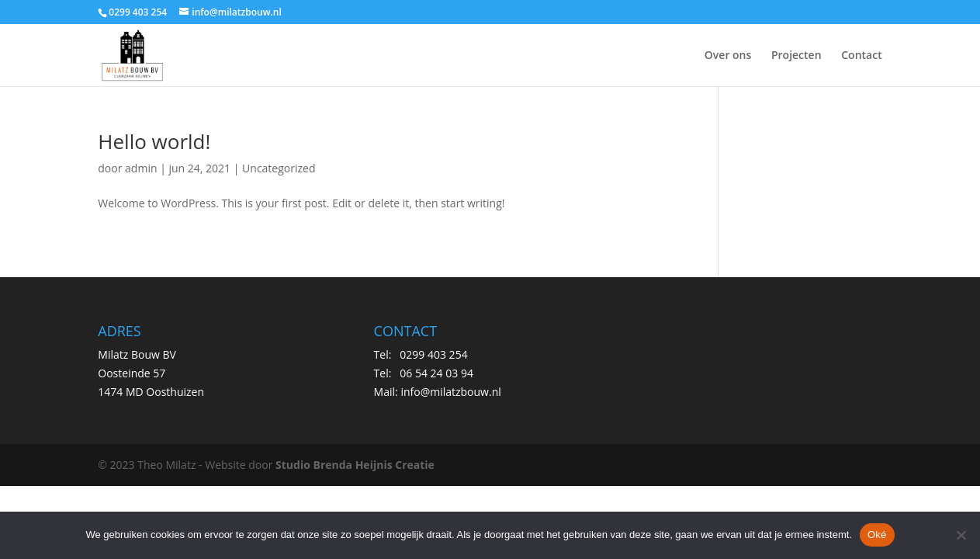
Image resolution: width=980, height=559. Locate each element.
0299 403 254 (433, 354)
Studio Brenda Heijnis (334, 465)
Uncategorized (279, 168)
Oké (877, 535)
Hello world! (154, 141)
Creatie (415, 465)
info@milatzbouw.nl (450, 392)
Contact (861, 56)
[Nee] (961, 535)
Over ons (728, 56)
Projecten (796, 56)
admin (141, 168)
